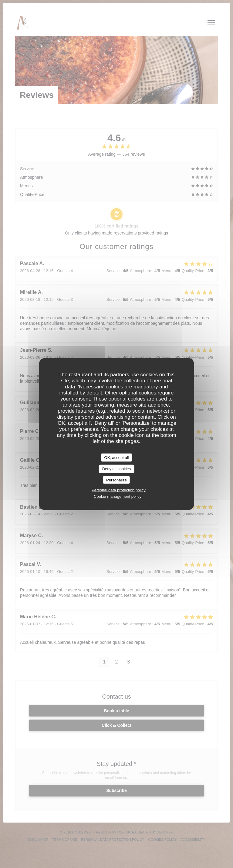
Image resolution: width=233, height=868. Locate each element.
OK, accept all (117, 457)
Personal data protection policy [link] (119, 490)
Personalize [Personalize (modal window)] (116, 480)
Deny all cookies (117, 469)
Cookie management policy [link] (118, 496)
